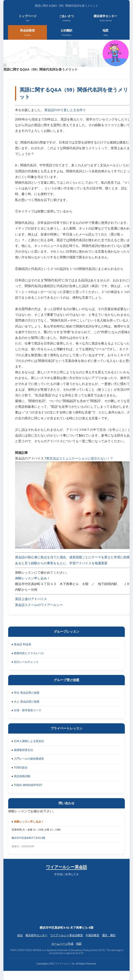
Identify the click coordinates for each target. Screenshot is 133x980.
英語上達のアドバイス (31, 599)
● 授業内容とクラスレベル (28, 653)
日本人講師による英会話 (29, 741)
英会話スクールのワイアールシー (39, 605)
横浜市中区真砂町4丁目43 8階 (29, 838)
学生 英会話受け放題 (27, 693)
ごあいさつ (66, 18)
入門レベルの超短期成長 (29, 759)
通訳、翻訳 (109, 935)
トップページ (28, 18)
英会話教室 (27, 33)
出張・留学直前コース (28, 710)
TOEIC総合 (21, 768)
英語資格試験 (22, 776)
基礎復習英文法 (23, 750)
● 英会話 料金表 (21, 644)
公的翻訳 (66, 33)
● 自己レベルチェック (25, 662)
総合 (20, 935)
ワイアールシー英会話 (66, 867)
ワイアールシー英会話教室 (66, 935)
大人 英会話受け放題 (27, 702)
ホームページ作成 (62, 944)
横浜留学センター (105, 18)
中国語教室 (92, 935)
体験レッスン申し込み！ (33, 578)
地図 (105, 33)
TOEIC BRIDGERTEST (28, 785)
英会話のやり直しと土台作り (65, 110)
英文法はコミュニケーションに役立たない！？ (80, 458)
